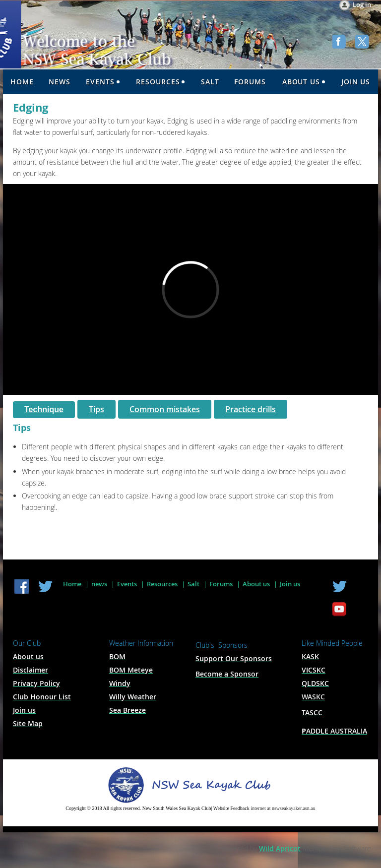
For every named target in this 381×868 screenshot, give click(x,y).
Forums (221, 584)
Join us (290, 584)
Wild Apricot (280, 848)
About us (256, 584)
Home (72, 584)
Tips (96, 409)
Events (127, 584)
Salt (193, 584)
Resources (162, 584)
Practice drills (251, 409)
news (99, 584)
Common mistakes (165, 409)
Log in (362, 4)
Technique (44, 409)
